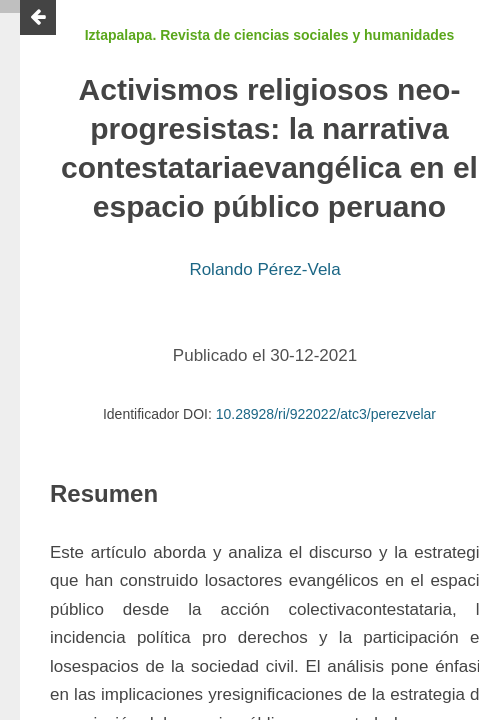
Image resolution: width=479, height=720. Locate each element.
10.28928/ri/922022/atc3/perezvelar (326, 414)
